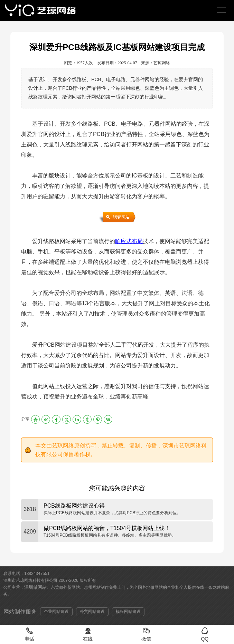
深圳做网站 (35, 587)
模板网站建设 (128, 612)
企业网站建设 (56, 612)
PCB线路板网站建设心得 (74, 506)
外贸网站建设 (92, 612)
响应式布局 (129, 241)
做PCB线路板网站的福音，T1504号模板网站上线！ (107, 528)
